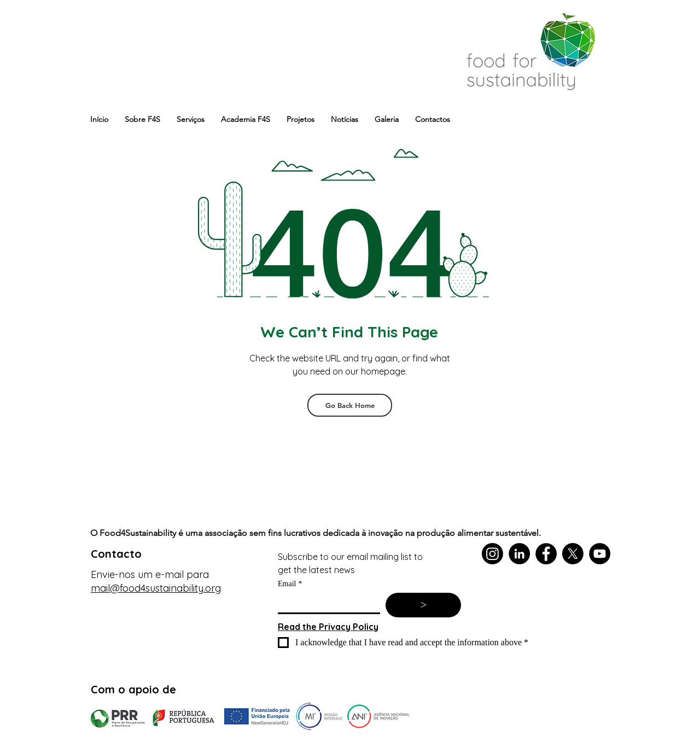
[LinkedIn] (519, 554)
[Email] (326, 603)
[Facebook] (546, 554)
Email (290, 584)
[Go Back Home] (350, 405)
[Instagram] (492, 554)
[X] (573, 554)
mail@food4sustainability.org (156, 588)
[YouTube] (600, 554)
